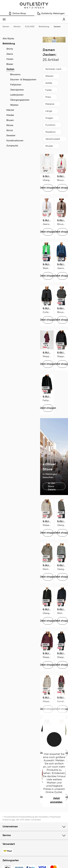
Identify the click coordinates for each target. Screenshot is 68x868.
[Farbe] (50, 90)
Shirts (10, 49)
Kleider (10, 115)
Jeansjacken (17, 90)
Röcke (10, 125)
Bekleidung (46, 27)
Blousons (15, 74)
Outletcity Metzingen (34, 5)
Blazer (10, 64)
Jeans (10, 54)
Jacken (57, 27)
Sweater (11, 135)
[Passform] (52, 132)
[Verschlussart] (55, 139)
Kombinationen (15, 140)
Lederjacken (17, 95)
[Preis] (50, 97)
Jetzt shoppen (48, 188)
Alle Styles (8, 38)
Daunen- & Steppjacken (23, 79)
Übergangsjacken (20, 100)
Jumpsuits (12, 146)
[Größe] (51, 83)
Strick (10, 130)
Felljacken (16, 85)
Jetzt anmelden (53, 800)
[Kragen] (51, 118)
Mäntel (10, 110)
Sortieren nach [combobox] (55, 70)
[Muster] (51, 146)
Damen (7, 27)
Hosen (10, 59)
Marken (19, 27)
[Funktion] (52, 125)
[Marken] (51, 76)
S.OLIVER (31, 27)
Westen (14, 105)
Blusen (10, 120)
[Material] (52, 104)
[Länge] (51, 111)
